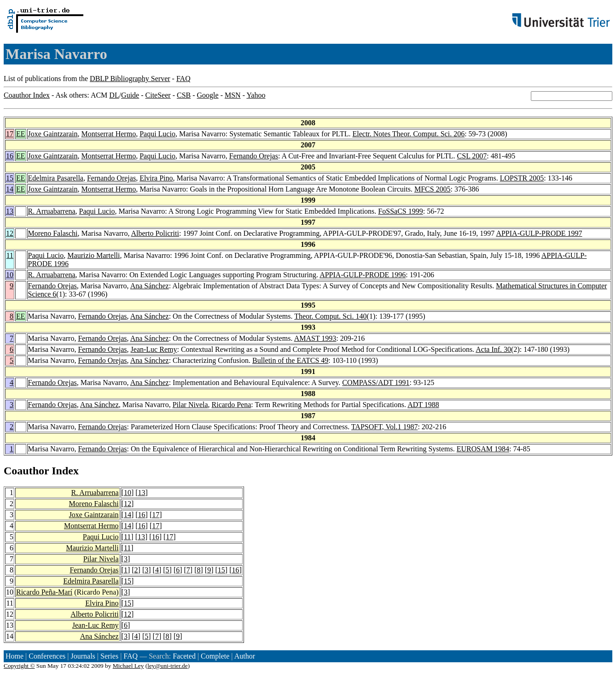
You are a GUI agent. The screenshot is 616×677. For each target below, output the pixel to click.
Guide (130, 95)
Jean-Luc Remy (154, 349)
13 (10, 211)
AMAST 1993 (315, 338)
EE (21, 134)
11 (10, 255)
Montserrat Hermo (109, 134)
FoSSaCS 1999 (400, 211)
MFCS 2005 (433, 189)
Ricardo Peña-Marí (44, 592)
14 (10, 189)
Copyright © (19, 666)
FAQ (183, 79)
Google (208, 95)
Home (15, 656)
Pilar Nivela (190, 405)
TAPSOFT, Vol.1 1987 (385, 427)
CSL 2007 (472, 156)
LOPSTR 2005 (522, 178)
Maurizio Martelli (93, 255)
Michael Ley (128, 666)
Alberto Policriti (155, 233)
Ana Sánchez (150, 286)
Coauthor (26, 471)
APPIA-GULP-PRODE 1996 (363, 275)
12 (10, 233)
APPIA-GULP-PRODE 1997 (539, 233)
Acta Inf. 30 (493, 349)
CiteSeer (158, 95)
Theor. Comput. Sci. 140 (330, 316)
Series (109, 656)
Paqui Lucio (157, 134)
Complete (215, 656)
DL (114, 95)
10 (10, 275)
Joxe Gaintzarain (53, 134)
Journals (83, 656)
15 (10, 178)
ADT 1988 (423, 405)
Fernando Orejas (254, 156)
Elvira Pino (156, 178)
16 (10, 156)
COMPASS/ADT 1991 (376, 382)
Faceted (184, 656)
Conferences (47, 656)
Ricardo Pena (232, 405)
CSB (184, 95)
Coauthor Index (27, 95)
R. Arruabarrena (52, 211)
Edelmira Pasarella (56, 178)
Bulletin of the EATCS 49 (290, 360)
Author (245, 656)
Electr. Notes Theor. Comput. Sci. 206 (408, 134)
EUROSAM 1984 (483, 449)
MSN (233, 95)
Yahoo (256, 95)
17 (10, 134)
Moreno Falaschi (53, 233)
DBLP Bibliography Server (130, 79)
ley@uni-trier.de (167, 666)
